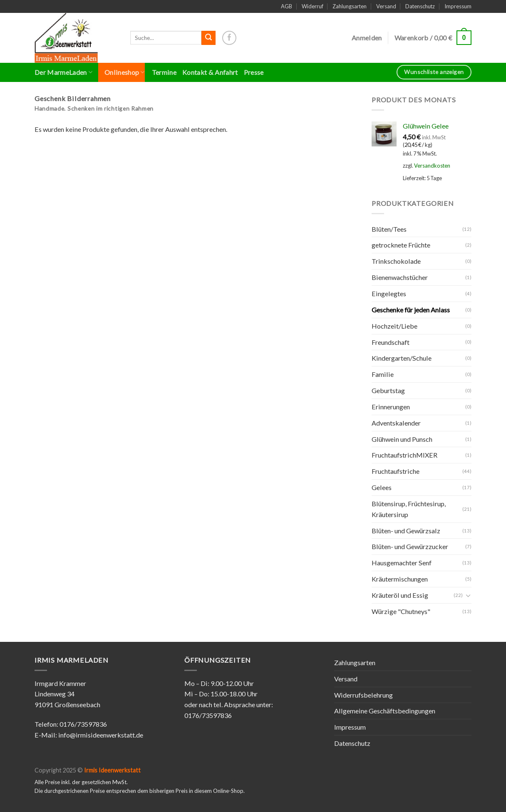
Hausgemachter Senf (402, 563)
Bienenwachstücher (400, 277)
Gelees (382, 487)
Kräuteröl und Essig (400, 595)
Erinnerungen (391, 407)
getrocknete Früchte (401, 245)
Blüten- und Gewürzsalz (406, 531)
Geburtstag (388, 390)
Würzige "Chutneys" (401, 611)
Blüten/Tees (389, 229)
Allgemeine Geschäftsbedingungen (385, 711)
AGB (286, 6)
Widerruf (313, 6)
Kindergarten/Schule (402, 358)
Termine (164, 72)
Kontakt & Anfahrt (210, 72)
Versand (386, 6)
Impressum (458, 6)
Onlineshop (125, 72)
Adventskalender (396, 423)
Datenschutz (420, 6)
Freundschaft (391, 342)
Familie (383, 374)
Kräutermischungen (400, 579)
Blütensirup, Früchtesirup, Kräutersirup (409, 509)
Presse (254, 72)
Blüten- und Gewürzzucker (410, 546)
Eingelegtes (389, 293)
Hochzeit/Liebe (394, 326)
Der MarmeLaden (63, 72)
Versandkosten (432, 166)
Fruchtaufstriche (396, 471)
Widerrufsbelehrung (363, 695)
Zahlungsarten (350, 6)
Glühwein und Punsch (402, 439)
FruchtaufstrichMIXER (404, 455)
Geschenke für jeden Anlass (411, 310)
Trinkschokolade (396, 261)
